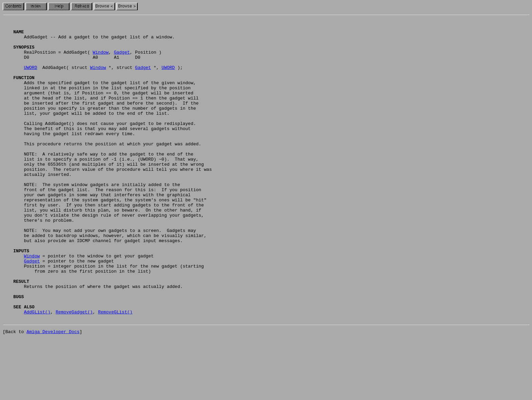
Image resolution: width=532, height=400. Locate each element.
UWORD (30, 77)
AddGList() (37, 371)
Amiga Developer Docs (53, 393)
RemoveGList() (115, 371)
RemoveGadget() (74, 371)
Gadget (122, 59)
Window (101, 59)
